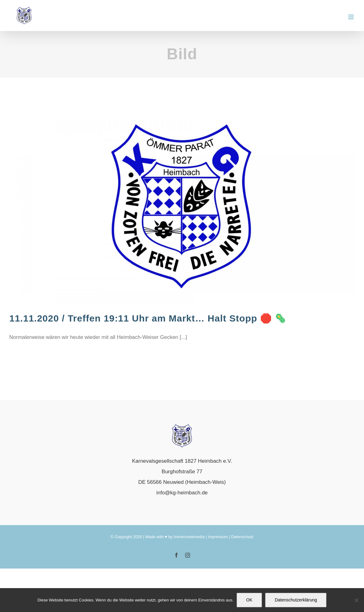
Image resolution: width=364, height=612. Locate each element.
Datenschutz (242, 537)
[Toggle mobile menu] (351, 17)
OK (249, 600)
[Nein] (356, 600)
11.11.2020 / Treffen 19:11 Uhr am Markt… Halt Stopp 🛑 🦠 (148, 318)
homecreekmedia (189, 537)
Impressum (218, 537)
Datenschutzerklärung (296, 600)
